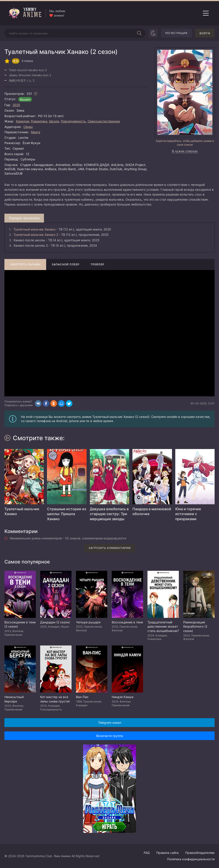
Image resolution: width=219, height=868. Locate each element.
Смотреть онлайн (25, 264)
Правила (167, 853)
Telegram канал (110, 722)
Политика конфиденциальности (191, 859)
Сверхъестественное (104, 121)
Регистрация (176, 33)
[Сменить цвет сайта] (153, 33)
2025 (16, 105)
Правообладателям (200, 853)
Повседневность (73, 121)
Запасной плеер (66, 264)
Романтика (39, 121)
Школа (54, 121)
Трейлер (97, 264)
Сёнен (28, 127)
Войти (205, 33)
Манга (36, 132)
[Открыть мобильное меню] (206, 13)
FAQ (147, 853)
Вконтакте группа (110, 736)
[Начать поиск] (139, 33)
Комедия (23, 121)
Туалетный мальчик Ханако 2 (36, 235)
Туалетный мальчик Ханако (34, 229)
